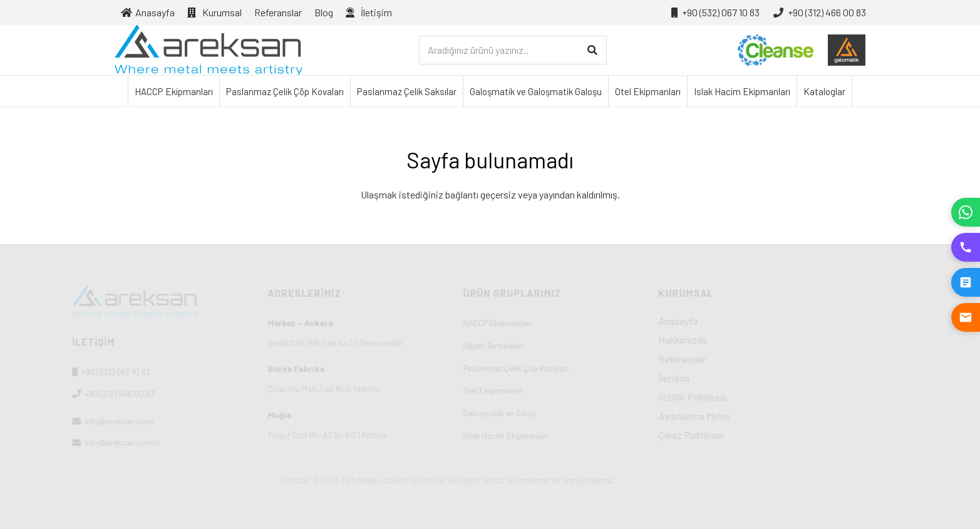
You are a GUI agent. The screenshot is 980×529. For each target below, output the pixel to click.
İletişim (716, 378)
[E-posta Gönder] (966, 317)
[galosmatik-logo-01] (847, 50)
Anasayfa (720, 321)
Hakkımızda (725, 340)
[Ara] (592, 50)
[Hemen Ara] (966, 247)
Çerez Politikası (733, 435)
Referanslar (725, 359)
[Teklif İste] (966, 282)
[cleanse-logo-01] (776, 50)
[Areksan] (209, 50)
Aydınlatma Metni (736, 416)
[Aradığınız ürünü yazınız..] (513, 50)
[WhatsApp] (966, 212)
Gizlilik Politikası (735, 397)
